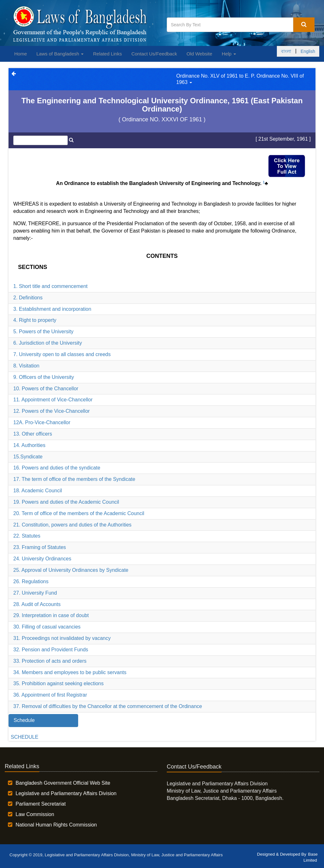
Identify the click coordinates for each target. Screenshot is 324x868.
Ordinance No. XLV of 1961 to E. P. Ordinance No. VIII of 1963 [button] (240, 79)
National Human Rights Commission (56, 825)
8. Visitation (26, 366)
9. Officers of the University (44, 377)
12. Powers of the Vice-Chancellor (52, 411)
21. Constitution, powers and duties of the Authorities (72, 525)
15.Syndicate (28, 457)
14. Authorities (29, 445)
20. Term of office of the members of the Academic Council (79, 513)
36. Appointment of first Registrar (50, 695)
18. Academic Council (38, 491)
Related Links (107, 54)
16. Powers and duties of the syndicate (57, 468)
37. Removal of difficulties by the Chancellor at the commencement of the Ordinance (108, 706)
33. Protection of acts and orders (50, 661)
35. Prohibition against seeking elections (59, 683)
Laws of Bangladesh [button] (60, 54)
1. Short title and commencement (50, 286)
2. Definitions (28, 298)
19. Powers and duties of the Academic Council (66, 502)
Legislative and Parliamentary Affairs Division (66, 793)
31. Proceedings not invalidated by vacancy (62, 638)
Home (21, 54)
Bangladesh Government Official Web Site (63, 783)
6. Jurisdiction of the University (48, 343)
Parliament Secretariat (40, 804)
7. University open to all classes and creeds (62, 354)
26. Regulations (31, 581)
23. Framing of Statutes (40, 547)
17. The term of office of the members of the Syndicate (74, 479)
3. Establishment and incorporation (52, 309)
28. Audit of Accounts (37, 604)
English (308, 51)
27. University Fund (35, 593)
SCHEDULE (25, 737)
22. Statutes (27, 536)
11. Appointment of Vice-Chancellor (53, 400)
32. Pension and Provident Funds (51, 650)
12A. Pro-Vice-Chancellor (42, 422)
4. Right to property (35, 320)
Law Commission (35, 814)
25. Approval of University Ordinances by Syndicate (71, 570)
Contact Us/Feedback (154, 54)
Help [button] (229, 54)
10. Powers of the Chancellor (46, 389)
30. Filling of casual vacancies (47, 627)
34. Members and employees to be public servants (70, 672)
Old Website (199, 54)
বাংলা (286, 51)
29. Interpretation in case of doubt (51, 615)
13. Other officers (33, 434)
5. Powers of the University (43, 332)
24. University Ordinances (42, 559)
